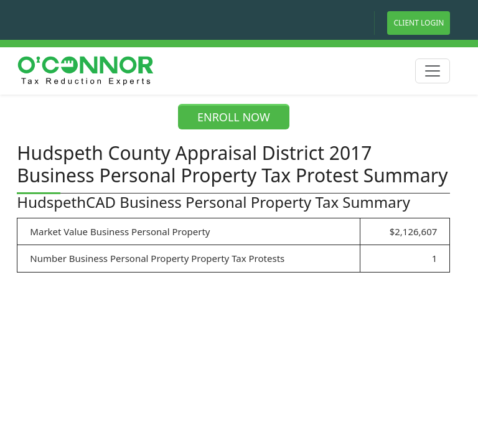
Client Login (419, 23)
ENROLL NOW (234, 117)
